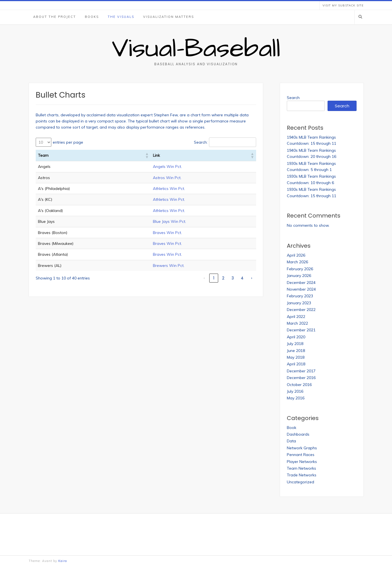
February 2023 (300, 296)
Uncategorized (300, 482)
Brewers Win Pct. (169, 266)
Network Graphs (302, 448)
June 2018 (296, 351)
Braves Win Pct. (167, 233)
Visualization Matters (169, 17)
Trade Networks (302, 475)
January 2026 (299, 276)
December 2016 (301, 378)
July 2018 (295, 344)
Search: (201, 142)
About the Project (55, 17)
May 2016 (296, 398)
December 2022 (301, 310)
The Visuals (121, 17)
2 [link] (223, 278)
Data (291, 441)
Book (292, 428)
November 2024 (301, 289)
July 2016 (295, 391)
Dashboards (298, 434)
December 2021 (301, 330)
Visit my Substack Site (343, 5)
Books (92, 17)
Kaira (63, 561)
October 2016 (299, 385)
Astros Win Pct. (167, 178)
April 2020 (296, 337)
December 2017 (301, 371)
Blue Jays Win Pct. (169, 221)
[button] (147, 155)
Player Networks (302, 462)
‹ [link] (204, 278)
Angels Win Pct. (167, 167)
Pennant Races (301, 455)
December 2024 (301, 283)
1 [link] (214, 278)
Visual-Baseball (196, 49)
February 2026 (300, 269)
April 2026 (296, 255)
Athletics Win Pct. (169, 189)
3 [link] (233, 278)
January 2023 (299, 303)
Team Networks (301, 468)
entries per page (68, 142)
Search (293, 98)
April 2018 (296, 364)
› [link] (252, 278)
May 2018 (296, 357)
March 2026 (297, 262)
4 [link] (242, 278)
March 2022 (297, 323)
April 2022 (296, 317)
